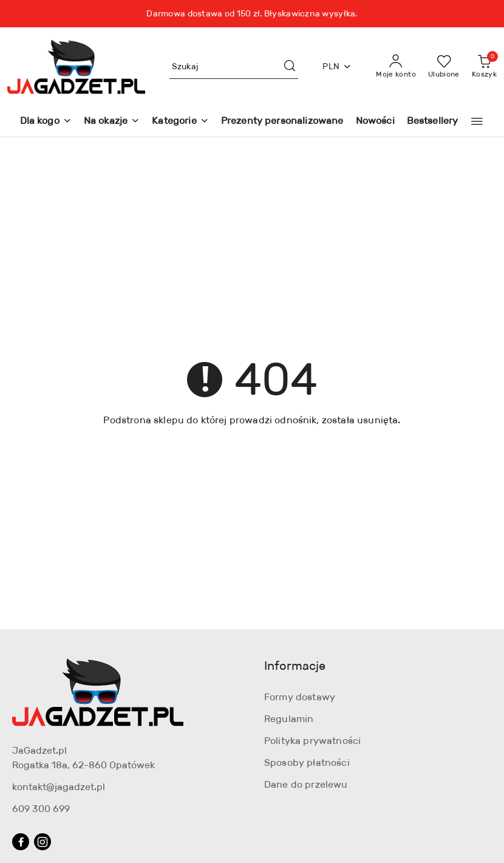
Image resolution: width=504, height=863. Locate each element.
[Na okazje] (112, 122)
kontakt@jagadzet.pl (59, 787)
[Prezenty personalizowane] (282, 122)
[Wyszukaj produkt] (234, 67)
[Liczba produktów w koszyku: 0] (484, 67)
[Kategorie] (180, 122)
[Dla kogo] (46, 122)
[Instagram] (43, 842)
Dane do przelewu (306, 784)
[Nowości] (375, 122)
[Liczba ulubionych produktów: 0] (444, 67)
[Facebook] (21, 842)
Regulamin (289, 719)
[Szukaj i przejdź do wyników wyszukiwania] (290, 67)
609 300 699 (41, 809)
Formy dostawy (300, 697)
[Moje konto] (396, 67)
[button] (477, 121)
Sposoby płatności (307, 762)
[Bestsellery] (433, 122)
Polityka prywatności (312, 741)
